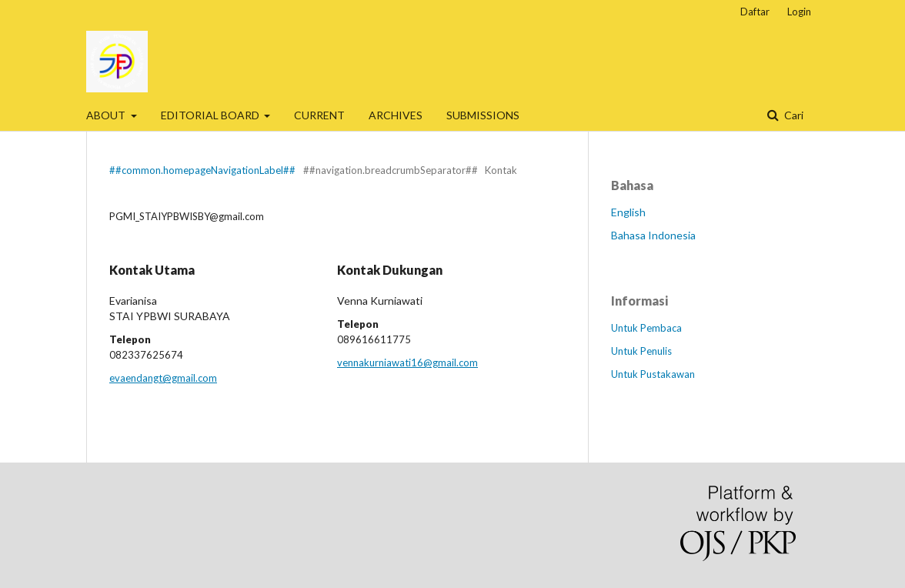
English (628, 212)
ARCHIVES (396, 115)
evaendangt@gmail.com (163, 378)
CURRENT (319, 115)
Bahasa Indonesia (653, 235)
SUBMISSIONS (483, 115)
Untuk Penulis (641, 351)
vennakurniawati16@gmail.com (407, 362)
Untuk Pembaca (646, 328)
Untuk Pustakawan (653, 374)
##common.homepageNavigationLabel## (202, 170)
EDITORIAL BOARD (211, 115)
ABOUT (107, 115)
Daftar (755, 12)
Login (799, 12)
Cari (793, 115)
